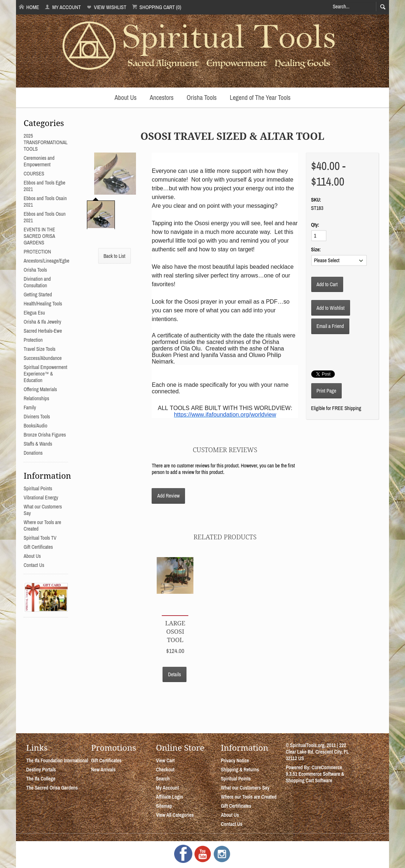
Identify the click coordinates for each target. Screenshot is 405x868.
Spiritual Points (38, 488)
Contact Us (34, 565)
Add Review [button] (168, 496)
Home (29, 7)
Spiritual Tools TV (40, 538)
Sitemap (164, 806)
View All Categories (175, 815)
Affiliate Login (170, 797)
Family (30, 407)
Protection (33, 340)
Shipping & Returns (240, 770)
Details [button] (175, 674)
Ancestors (162, 98)
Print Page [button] (326, 391)
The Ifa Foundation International (57, 760)
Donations (33, 453)
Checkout (165, 770)
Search (163, 779)
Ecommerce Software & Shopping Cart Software (315, 777)
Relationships (36, 398)
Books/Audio (35, 426)
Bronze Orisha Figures (45, 435)
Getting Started (38, 295)
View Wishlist (106, 7)
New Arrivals (103, 770)
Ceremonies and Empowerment (39, 161)
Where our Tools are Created (248, 797)
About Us (126, 98)
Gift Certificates (38, 547)
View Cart (165, 760)
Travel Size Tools (39, 349)
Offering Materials (40, 389)
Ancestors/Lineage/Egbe (47, 261)
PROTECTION (37, 252)
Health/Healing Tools (43, 304)
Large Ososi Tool (175, 631)
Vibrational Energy (41, 498)
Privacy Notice (235, 760)
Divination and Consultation (37, 282)
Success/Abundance (43, 358)
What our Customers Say (245, 788)
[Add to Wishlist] (331, 308)
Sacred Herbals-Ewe (43, 331)
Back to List (115, 256)
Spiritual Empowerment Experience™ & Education (45, 374)
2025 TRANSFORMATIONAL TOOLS (46, 142)
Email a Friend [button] (330, 326)
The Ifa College (41, 779)
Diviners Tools (37, 417)
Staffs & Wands (38, 444)
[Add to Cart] (327, 284)
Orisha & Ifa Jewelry (42, 322)
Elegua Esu (34, 313)
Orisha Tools (202, 98)
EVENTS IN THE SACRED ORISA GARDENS (39, 236)
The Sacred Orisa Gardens (52, 788)
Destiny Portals (41, 770)
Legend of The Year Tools (260, 98)
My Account (63, 7)
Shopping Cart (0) (157, 7)
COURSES (34, 174)
